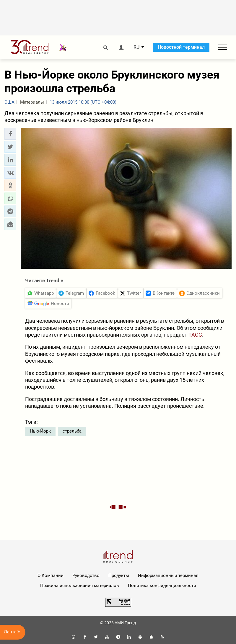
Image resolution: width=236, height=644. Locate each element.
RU (136, 47)
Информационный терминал (168, 575)
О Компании (51, 575)
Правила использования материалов (80, 586)
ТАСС (195, 335)
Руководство (86, 575)
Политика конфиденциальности (162, 586)
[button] (10, 134)
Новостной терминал (181, 47)
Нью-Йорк (40, 431)
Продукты (119, 575)
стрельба (72, 431)
